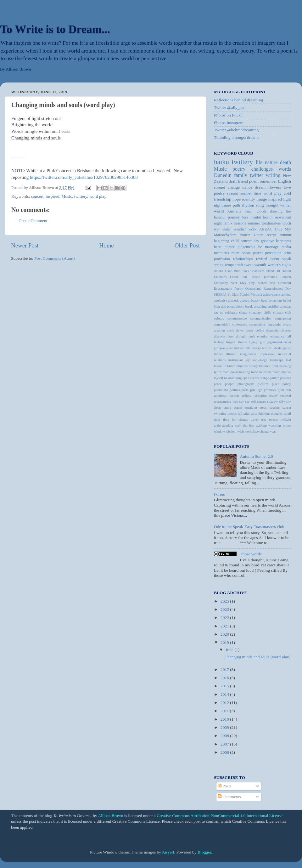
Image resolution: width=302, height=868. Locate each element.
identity (249, 199)
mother (286, 372)
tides (217, 419)
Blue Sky (283, 229)
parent (258, 253)
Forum (220, 494)
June (230, 650)
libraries (242, 366)
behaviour (275, 300)
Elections (220, 277)
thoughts (277, 413)
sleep (217, 407)
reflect (247, 395)
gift (263, 342)
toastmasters (271, 223)
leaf (288, 360)
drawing (276, 211)
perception (273, 253)
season (232, 193)
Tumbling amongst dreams (237, 137)
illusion (231, 354)
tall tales (244, 413)
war (217, 229)
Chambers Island (262, 271)
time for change (236, 419)
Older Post (187, 245)
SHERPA (220, 294)
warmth (260, 265)
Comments (229, 797)
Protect (245, 235)
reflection (260, 395)
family (241, 175)
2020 (225, 634)
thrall (287, 413)
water (227, 229)
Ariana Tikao (223, 271)
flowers (275, 187)
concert (37, 196)
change (234, 187)
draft (233, 181)
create (287, 324)
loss (245, 217)
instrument (236, 360)
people (229, 384)
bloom (240, 306)
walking (261, 425)
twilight (286, 419)
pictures (263, 384)
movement (283, 217)
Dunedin (223, 175)
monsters (265, 372)
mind (254, 372)
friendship (223, 199)
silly (282, 401)
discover (220, 336)
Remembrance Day (277, 288)
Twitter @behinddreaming (236, 130)
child (235, 241)
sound (238, 407)
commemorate (237, 318)
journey (234, 217)
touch (287, 223)
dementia (272, 330)
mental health (261, 217)
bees (264, 300)
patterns (286, 378)
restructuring (223, 401)
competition (222, 324)
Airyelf (168, 852)
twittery (81, 196)
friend (243, 181)
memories (221, 253)
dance (247, 187)
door (231, 336)
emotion (263, 336)
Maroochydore (225, 235)
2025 (225, 601)
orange (264, 378)
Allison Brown (111, 816)
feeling (219, 342)
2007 (225, 744)
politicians (221, 390)
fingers (231, 342)
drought (241, 336)
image (262, 199)
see (248, 401)
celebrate (231, 312)
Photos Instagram (229, 123)
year (273, 431)
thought (272, 205)
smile (227, 407)
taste (254, 413)
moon (276, 372)
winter (286, 205)
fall (289, 336)
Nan (272, 283)
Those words (251, 554)
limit (275, 366)
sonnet (246, 193)
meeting (245, 372)
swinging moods (225, 413)
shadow (273, 401)
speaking (251, 407)
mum (235, 253)
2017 (225, 669)
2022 (225, 618)
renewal (286, 395)
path (236, 205)
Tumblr (245, 294)
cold (287, 193)
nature (271, 162)
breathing (260, 306)
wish (240, 431)
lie (260, 247)
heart (218, 247)
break (249, 306)
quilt (281, 390)
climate (278, 312)
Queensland (253, 288)
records (234, 395)
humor (230, 247)
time (257, 193)
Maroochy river (226, 283)
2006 (225, 752)
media (286, 247)
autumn (285, 235)
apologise (220, 300)
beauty (256, 300)
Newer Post (25, 245)
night (218, 223)
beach (249, 211)
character (255, 312)
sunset (287, 407)
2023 (225, 609)
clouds (262, 211)
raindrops (220, 395)
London (286, 277)
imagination (248, 354)
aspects (245, 300)
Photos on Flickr (228, 115)
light (287, 199)
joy (248, 360)
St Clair (233, 294)
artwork (233, 300)
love (287, 187)
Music (67, 196)
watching (275, 425)
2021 (225, 626)
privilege (256, 390)
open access (251, 378)
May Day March (253, 283)
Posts (225, 786)
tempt (230, 265)
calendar (285, 306)
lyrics (218, 372)
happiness (283, 241)
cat (216, 312)
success (275, 407)
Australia (234, 211)
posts (245, 390)
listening (285, 366)
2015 (225, 686)
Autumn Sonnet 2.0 (256, 456)
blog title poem (224, 306)
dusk (252, 336)
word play (98, 196)
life (259, 162)
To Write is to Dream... (55, 29)
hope (237, 199)
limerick (265, 366)
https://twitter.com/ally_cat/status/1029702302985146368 (84, 177)
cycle (230, 330)
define (260, 330)
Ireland (256, 277)
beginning (222, 241)
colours (219, 318)
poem (254, 181)
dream (260, 187)
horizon (267, 348)
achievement (272, 294)
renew (273, 395)
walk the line (245, 425)
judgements (246, 247)
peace (218, 384)
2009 (225, 727)
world (219, 211)
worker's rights (279, 265)
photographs (246, 384)
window (219, 431)
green (230, 348)
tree (264, 419)
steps (263, 407)
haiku (221, 162)
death (285, 162)
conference (240, 324)
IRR (244, 277)
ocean (246, 253)
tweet (249, 265)
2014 (225, 694)
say (242, 401)
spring (219, 265)
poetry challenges (253, 169)
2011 (225, 711)
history (256, 348)
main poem (230, 372)
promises (270, 390)
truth (239, 265)
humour (220, 217)
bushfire (273, 306)
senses (262, 401)
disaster (286, 330)
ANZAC (266, 229)
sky (289, 401)
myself (218, 378)
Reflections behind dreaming (238, 100)
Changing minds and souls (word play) (258, 657)
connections (258, 324)
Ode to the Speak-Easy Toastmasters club (249, 527)
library (253, 366)
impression (267, 354)
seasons (240, 223)
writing (273, 175)
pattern (275, 378)
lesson (218, 366)
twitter (256, 175)
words (285, 169)
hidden (239, 348)
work (252, 229)
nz (226, 378)
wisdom (231, 431)
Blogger (204, 852)
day (256, 241)
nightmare (223, 205)
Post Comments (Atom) (54, 258)
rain (288, 390)
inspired (53, 196)
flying (253, 342)
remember (268, 181)
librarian (229, 366)
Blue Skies (241, 271)
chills (267, 312)
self (254, 401)
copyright (274, 324)
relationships (243, 259)
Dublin (286, 271)
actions (286, 294)
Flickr (234, 277)
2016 (225, 678)
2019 (225, 642)
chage (243, 312)
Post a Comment (33, 221)
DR (278, 271)
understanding (224, 425)
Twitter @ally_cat (229, 108)
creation (219, 330)
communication (261, 318)
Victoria (257, 294)
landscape (277, 360)
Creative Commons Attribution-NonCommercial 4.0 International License (220, 816)
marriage (272, 247)
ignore (287, 348)
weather (240, 229)
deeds (250, 330)
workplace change (257, 431)
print (287, 253)
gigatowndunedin (279, 342)
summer (254, 223)
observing (235, 378)
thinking (264, 413)
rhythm (248, 205)
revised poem (268, 259)
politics (235, 390)
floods (242, 342)
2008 (225, 736)
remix (228, 223)
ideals (277, 348)
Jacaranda (270, 277)
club (288, 312)
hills (247, 348)
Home (107, 245)
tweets (273, 419)
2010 (225, 719)
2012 (225, 703)
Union (259, 235)
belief (287, 300)
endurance (277, 336)
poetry (219, 193)
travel (255, 419)
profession (222, 259)
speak (287, 259)
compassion (283, 318)
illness (218, 354)
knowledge (260, 360)
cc (221, 312)
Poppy (239, 288)
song (260, 205)
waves (287, 425)
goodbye (267, 241)
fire (288, 211)
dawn (240, 330)
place (275, 384)
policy (287, 384)
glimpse (219, 348)
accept (271, 235)
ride (235, 401)
